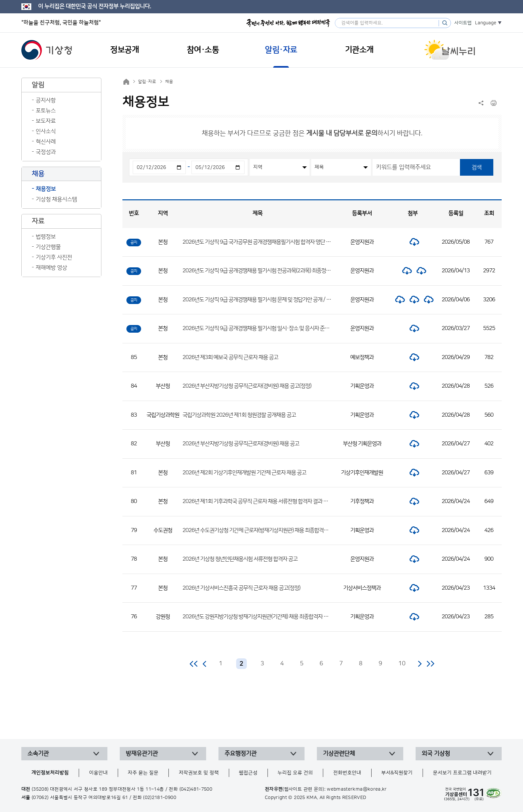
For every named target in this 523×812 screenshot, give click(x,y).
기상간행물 (48, 247)
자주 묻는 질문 (143, 773)
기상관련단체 (339, 754)
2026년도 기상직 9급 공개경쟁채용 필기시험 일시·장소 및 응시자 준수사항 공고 (266, 328)
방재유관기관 (142, 754)
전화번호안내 (347, 773)
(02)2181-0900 (160, 798)
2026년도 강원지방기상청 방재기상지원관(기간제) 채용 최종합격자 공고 (258, 617)
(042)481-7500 (196, 789)
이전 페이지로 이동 (205, 664)
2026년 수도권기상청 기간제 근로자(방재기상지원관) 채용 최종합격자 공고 (260, 530)
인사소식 (46, 131)
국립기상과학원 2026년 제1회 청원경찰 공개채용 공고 (239, 415)
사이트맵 (463, 23)
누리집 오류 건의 (295, 773)
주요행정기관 (240, 754)
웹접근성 (248, 773)
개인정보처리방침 (50, 773)
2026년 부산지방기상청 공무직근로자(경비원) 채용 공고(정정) (247, 386)
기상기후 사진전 (54, 257)
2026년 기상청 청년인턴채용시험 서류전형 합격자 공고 (240, 559)
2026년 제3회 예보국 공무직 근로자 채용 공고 (230, 357)
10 (402, 664)
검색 (477, 167)
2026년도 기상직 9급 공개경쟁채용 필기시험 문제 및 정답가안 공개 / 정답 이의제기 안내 (274, 300)
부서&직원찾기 (397, 773)
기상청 (47, 50)
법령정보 (46, 237)
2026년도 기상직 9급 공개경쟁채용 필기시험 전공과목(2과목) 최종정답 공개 (262, 271)
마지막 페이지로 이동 (430, 664)
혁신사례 (46, 142)
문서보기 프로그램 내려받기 (462, 773)
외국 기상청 (436, 754)
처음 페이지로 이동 (194, 664)
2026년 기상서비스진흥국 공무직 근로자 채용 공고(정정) (241, 588)
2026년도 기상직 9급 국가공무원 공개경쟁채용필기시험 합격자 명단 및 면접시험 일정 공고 (277, 242)
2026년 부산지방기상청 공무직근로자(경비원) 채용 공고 (241, 444)
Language (486, 23)
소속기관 (38, 754)
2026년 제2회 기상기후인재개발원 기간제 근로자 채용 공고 (244, 473)
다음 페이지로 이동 (420, 664)
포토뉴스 (46, 111)
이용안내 (98, 773)
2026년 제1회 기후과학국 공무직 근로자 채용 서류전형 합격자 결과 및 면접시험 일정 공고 (275, 501)
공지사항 (46, 100)
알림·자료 (147, 82)
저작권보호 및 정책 (199, 773)
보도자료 (46, 121)
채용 (169, 82)
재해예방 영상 (51, 268)
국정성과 (46, 152)
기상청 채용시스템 (56, 199)
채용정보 (46, 189)
